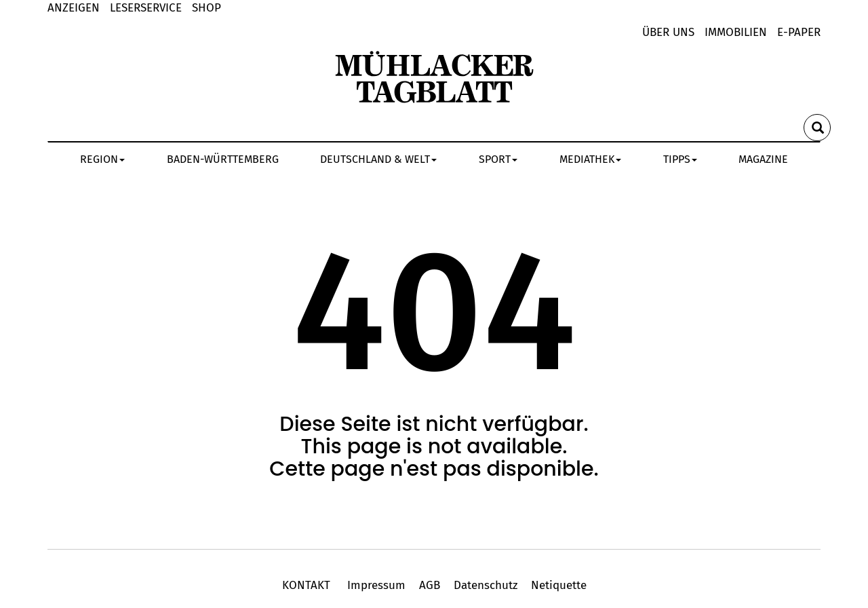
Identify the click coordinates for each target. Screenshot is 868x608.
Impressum (376, 585)
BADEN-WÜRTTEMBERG (223, 159)
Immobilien (736, 32)
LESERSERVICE (146, 8)
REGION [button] (102, 159)
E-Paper (799, 32)
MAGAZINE (763, 159)
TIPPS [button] (680, 159)
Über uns (668, 32)
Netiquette (557, 585)
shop (206, 8)
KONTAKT (308, 585)
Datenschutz (486, 585)
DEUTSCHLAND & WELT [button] (378, 159)
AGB (430, 585)
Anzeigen (74, 8)
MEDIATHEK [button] (590, 159)
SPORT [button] (498, 159)
